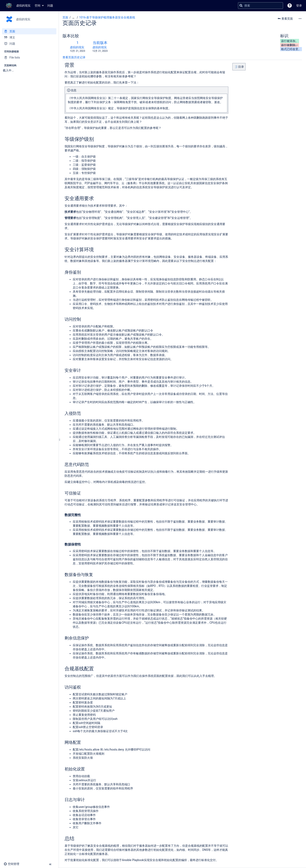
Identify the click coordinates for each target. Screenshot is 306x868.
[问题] (29, 44)
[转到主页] (17, 6)
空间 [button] (38, 6)
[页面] (29, 31)
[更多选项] (300, 19)
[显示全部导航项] (73, 17)
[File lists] (29, 57)
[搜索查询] (260, 6)
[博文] (29, 37)
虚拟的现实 (77, 47)
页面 (65, 17)
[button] (290, 6)
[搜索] (241, 6)
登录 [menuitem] (299, 6)
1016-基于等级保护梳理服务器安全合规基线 (107, 17)
